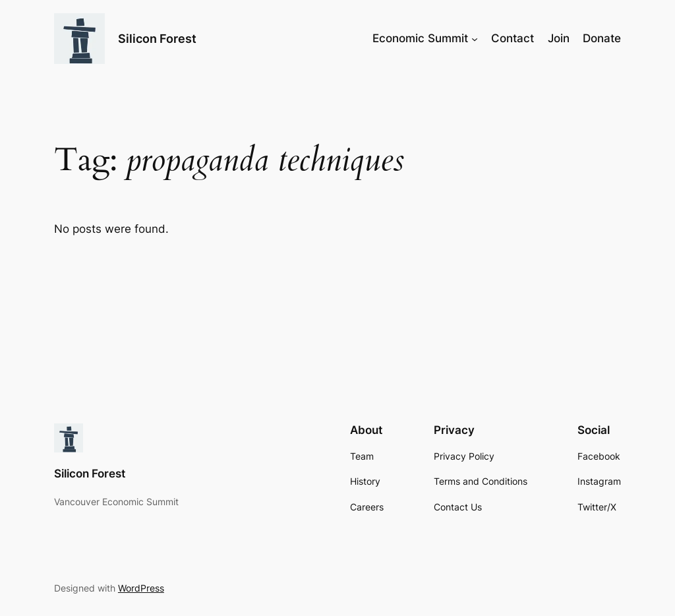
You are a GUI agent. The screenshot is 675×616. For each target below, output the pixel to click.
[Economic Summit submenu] (475, 38)
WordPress (141, 588)
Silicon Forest (157, 39)
